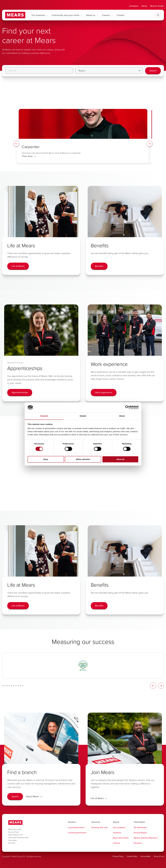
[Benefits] (99, 266)
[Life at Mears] (18, 266)
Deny (46, 459)
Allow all (120, 459)
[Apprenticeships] (20, 393)
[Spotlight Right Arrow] (150, 144)
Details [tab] (83, 416)
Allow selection (83, 459)
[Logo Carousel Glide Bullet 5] (12, 686)
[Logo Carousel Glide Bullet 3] (7, 686)
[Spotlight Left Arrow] (16, 144)
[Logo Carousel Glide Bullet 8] (18, 686)
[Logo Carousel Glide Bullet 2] (5, 686)
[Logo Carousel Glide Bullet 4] (9, 686)
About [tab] (122, 416)
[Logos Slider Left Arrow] (153, 686)
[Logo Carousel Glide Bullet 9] (20, 686)
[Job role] (39, 71)
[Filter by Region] (109, 71)
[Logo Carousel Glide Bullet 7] (16, 686)
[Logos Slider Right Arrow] (161, 686)
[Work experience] (104, 393)
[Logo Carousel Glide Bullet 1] (3, 686)
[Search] (153, 71)
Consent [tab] (44, 416)
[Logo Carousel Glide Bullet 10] (23, 686)
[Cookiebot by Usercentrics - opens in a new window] (127, 407)
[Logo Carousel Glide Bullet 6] (14, 686)
